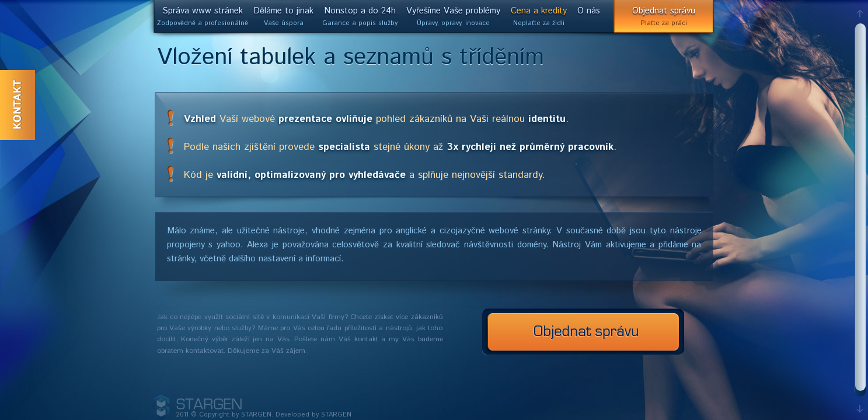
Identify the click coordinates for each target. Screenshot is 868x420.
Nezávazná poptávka (583, 332)
